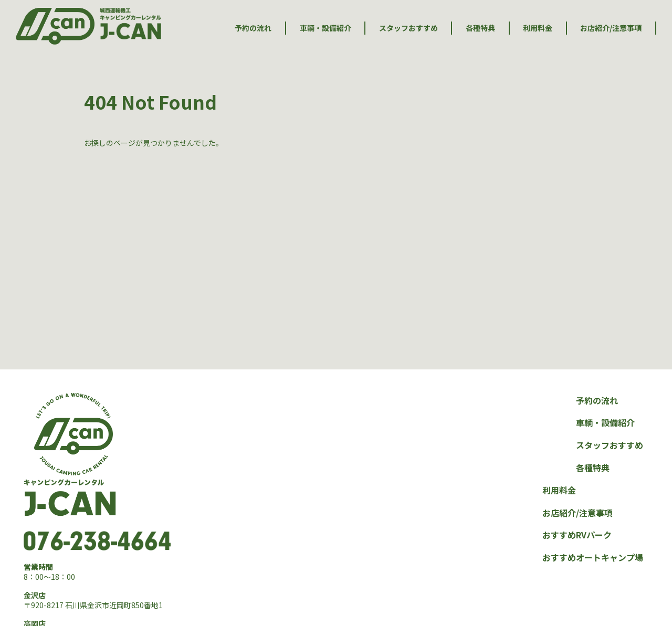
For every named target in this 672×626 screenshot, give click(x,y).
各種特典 (480, 28)
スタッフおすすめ (408, 28)
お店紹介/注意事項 (611, 28)
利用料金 (538, 28)
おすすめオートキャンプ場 (593, 557)
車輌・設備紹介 (325, 28)
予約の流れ (253, 28)
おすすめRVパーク (577, 535)
